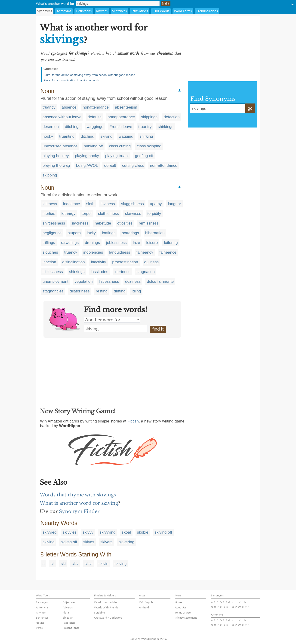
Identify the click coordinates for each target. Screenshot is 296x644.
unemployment (55, 281)
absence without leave (62, 117)
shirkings (165, 127)
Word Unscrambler (106, 602)
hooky (48, 136)
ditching (88, 136)
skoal (126, 532)
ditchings (73, 127)
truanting (67, 136)
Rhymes (102, 11)
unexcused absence (60, 146)
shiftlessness (54, 223)
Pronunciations (207, 11)
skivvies (70, 532)
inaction (49, 262)
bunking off (93, 146)
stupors (74, 233)
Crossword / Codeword (108, 618)
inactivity (98, 262)
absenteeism (126, 107)
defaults (95, 117)
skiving (106, 136)
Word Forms (183, 11)
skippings (149, 117)
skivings (116, 328)
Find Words (161, 11)
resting (102, 291)
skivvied (49, 532)
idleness (50, 204)
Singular (68, 618)
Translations (140, 11)
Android (144, 607)
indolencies (93, 252)
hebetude (103, 223)
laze (136, 243)
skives (89, 542)
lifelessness (53, 272)
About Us (181, 607)
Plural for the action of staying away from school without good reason (89, 75)
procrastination (125, 262)
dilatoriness (80, 291)
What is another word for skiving (79, 503)
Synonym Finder (79, 511)
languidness (120, 252)
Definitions (84, 11)
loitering (171, 243)
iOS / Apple (146, 602)
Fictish (133, 421)
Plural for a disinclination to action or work (71, 80)
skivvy (88, 532)
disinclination (73, 262)
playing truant (117, 156)
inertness (122, 272)
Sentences (119, 11)
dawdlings (70, 243)
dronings (92, 243)
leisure (152, 243)
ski (63, 564)
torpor (87, 214)
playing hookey (56, 156)
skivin (103, 564)
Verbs (39, 628)
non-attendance (163, 166)
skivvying (107, 532)
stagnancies (53, 291)
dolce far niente (160, 281)
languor (174, 204)
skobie (143, 532)
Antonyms (64, 11)
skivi (89, 564)
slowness (133, 214)
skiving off (163, 532)
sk (53, 564)
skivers (106, 542)
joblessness (116, 243)
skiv (75, 564)
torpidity (154, 214)
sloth (90, 204)
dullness (151, 262)
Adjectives (69, 602)
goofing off (144, 156)
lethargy (68, 214)
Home (179, 602)
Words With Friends (106, 607)
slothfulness (108, 214)
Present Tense (71, 628)
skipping (50, 175)
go (250, 108)
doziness (133, 281)
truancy (49, 107)
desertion (51, 127)
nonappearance (121, 117)
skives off (69, 542)
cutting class (133, 166)
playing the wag (56, 166)
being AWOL (87, 166)
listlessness (109, 281)
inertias (49, 214)
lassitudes (99, 272)
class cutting (120, 146)
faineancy (145, 252)
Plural (66, 612)
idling (136, 291)
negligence (52, 233)
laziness (108, 204)
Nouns (40, 623)
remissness (149, 223)
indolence (72, 204)
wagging (126, 136)
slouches (50, 252)
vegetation (83, 281)
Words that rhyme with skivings (78, 495)
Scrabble (99, 612)
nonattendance (96, 107)
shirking (146, 136)
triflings (49, 243)
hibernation (155, 233)
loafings (109, 233)
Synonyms (45, 11)
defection (172, 117)
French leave (121, 127)
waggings (95, 127)
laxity (91, 233)
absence (69, 107)
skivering (127, 542)
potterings (130, 233)
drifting (120, 291)
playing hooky (87, 156)
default (110, 166)
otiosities (125, 223)
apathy (156, 204)
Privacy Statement (186, 618)
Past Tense (69, 623)
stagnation (146, 272)
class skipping (149, 146)
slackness (80, 223)
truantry (145, 127)
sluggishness (132, 204)
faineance (168, 252)
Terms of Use (183, 612)
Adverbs (68, 607)
